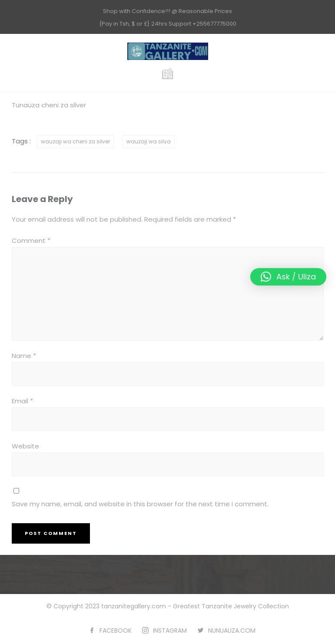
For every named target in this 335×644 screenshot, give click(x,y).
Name (24, 356)
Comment (31, 241)
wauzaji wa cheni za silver (75, 141)
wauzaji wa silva (149, 141)
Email (22, 401)
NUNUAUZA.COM (232, 631)
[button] (288, 277)
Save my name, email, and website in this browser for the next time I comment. (140, 504)
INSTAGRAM (170, 631)
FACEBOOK (116, 631)
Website (25, 446)
